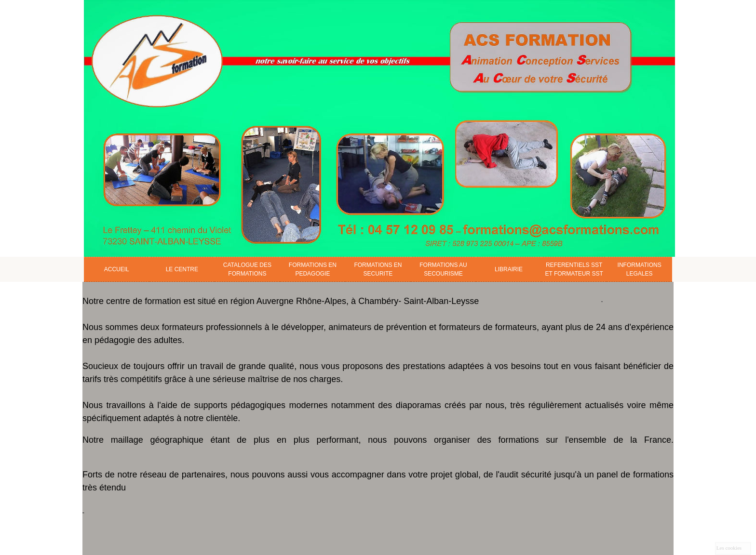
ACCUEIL (117, 269)
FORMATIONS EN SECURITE (378, 269)
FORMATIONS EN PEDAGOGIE (313, 269)
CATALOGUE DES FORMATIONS (247, 269)
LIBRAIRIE (509, 269)
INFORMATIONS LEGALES (640, 269)
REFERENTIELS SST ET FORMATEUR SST (574, 269)
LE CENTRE (182, 269)
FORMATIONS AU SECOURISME (443, 269)
